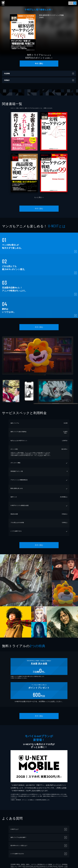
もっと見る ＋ (39, 197)
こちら (41, 455)
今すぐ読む (39, 63)
